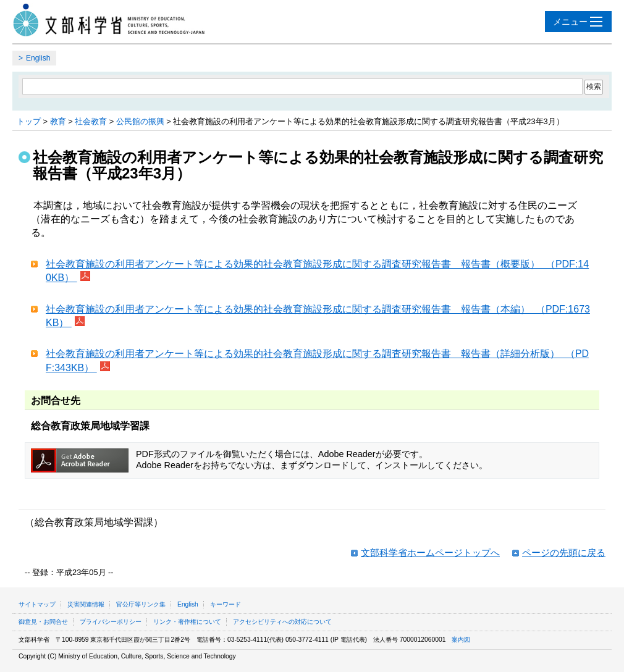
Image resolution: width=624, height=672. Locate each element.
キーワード (226, 604)
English (38, 58)
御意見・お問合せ (43, 622)
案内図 (461, 640)
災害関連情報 (86, 604)
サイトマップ (37, 604)
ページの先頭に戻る (564, 552)
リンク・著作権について (187, 622)
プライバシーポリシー (111, 622)
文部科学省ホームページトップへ (430, 552)
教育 (58, 121)
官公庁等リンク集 (141, 604)
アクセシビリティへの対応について (282, 622)
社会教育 (91, 121)
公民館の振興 (140, 121)
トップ (29, 121)
